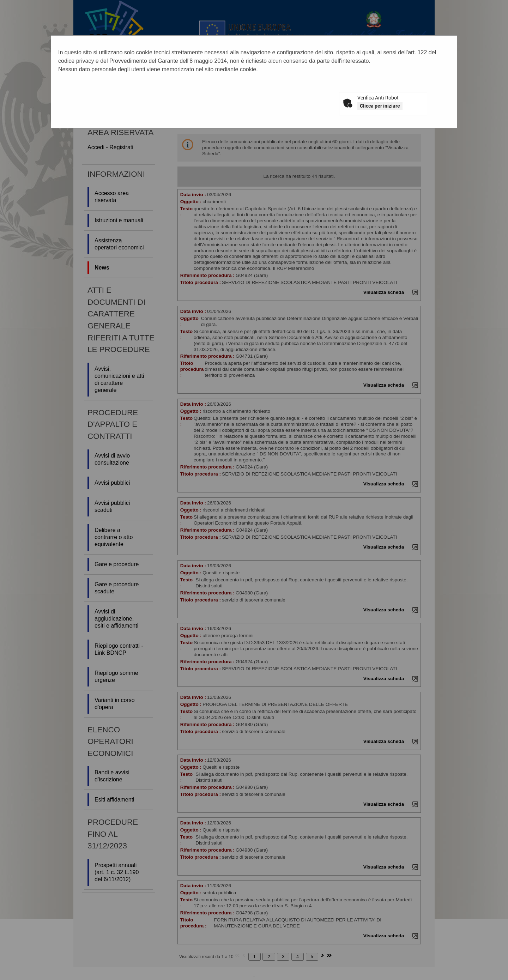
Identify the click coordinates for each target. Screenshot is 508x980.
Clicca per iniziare (380, 106)
